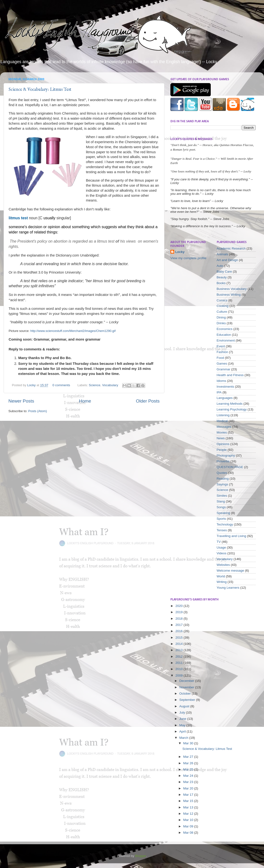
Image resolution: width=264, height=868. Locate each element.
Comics (222, 300)
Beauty (222, 277)
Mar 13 (189, 807)
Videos (222, 553)
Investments (225, 387)
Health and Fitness (230, 375)
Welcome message (231, 571)
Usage (221, 547)
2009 (180, 675)
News (221, 438)
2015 (180, 638)
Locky (32, 385)
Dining (221, 317)
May (183, 725)
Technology (225, 524)
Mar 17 (189, 795)
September (188, 700)
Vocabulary (110, 385)
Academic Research (231, 248)
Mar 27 (189, 757)
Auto (220, 266)
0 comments (61, 385)
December (187, 681)
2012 (180, 657)
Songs (221, 507)
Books (221, 283)
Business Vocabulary (232, 289)
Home (85, 401)
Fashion (222, 352)
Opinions (223, 444)
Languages (225, 398)
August (185, 706)
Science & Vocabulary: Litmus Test (40, 90)
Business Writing (229, 295)
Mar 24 (189, 776)
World (221, 576)
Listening (223, 415)
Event (221, 346)
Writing (222, 582)
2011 (180, 663)
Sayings (222, 484)
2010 (180, 669)
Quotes (222, 473)
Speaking (223, 513)
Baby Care (224, 272)
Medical (222, 421)
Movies (222, 432)
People (222, 450)
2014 (180, 644)
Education (224, 335)
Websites (223, 565)
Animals (222, 254)
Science (95, 385)
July (183, 712)
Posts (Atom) (38, 411)
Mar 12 (189, 814)
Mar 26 (189, 763)
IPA (219, 392)
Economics (225, 329)
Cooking (223, 306)
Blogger (141, 856)
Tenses (222, 530)
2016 (180, 631)
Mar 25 (189, 769)
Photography (226, 455)
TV (219, 542)
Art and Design (227, 260)
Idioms (222, 381)
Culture (222, 312)
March (184, 738)
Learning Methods (230, 404)
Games (222, 364)
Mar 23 (189, 782)
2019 (180, 612)
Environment (226, 340)
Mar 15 (189, 801)
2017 (180, 625)
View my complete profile (188, 258)
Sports (221, 519)
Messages (224, 427)
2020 (180, 606)
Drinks (221, 323)
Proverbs (223, 461)
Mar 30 (189, 743)
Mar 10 (189, 820)
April (183, 731)
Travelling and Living (231, 536)
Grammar (224, 369)
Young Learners (228, 588)
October (186, 694)
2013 (180, 650)
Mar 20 (189, 788)
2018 (180, 619)
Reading (223, 479)
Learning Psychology (232, 409)
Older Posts (148, 401)
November (187, 687)
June (183, 719)
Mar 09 (189, 826)
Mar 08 (189, 833)
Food (220, 358)
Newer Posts (21, 401)
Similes (222, 496)
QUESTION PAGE (230, 467)
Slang (221, 501)
